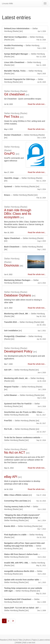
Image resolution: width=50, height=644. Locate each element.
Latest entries (44, 640)
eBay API (11, 477)
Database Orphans (18, 295)
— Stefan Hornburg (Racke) (25, 30)
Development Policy (18, 351)
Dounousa (11, 265)
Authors (27, 640)
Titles (20, 640)
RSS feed (13, 640)
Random (4, 640)
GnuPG (9, 154)
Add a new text (29, 643)
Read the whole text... (37, 104)
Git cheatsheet (14, 94)
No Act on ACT (15, 452)
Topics (35, 640)
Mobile (19, 643)
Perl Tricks (12, 117)
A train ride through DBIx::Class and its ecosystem (18, 214)
